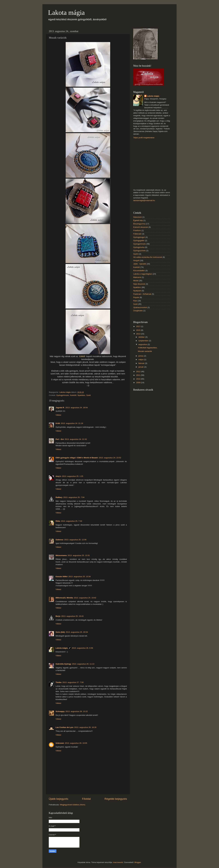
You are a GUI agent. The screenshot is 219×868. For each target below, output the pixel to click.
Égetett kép (138, 220)
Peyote (136, 297)
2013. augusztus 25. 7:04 (74, 497)
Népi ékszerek (139, 284)
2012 (139, 372)
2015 (139, 330)
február (142, 363)
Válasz (58, 415)
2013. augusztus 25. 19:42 (85, 598)
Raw (135, 301)
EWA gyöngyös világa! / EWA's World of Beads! (77, 458)
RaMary (59, 497)
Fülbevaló (137, 234)
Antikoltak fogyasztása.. (148, 348)
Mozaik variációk (145, 351)
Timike (59, 682)
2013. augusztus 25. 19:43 (72, 616)
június (141, 356)
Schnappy (60, 711)
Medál (136, 281)
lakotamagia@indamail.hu (144, 200)
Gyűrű (136, 254)
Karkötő (73, 395)
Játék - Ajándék (140, 264)
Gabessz (59, 540)
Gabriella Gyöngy (63, 664)
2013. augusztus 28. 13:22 (77, 711)
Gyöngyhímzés (63, 395)
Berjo (58, 616)
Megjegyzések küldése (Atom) (73, 805)
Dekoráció (138, 217)
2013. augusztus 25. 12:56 (75, 540)
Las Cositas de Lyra (64, 727)
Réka (58, 521)
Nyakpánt (137, 291)
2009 (139, 383)
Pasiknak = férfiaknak (142, 294)
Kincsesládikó (139, 271)
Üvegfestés (138, 311)
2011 (139, 375)
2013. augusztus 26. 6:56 (82, 648)
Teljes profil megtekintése (144, 138)
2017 (139, 326)
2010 (139, 379)
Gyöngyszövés (139, 251)
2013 (139, 334)
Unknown (60, 743)
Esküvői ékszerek (141, 227)
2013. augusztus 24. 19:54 (77, 408)
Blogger (138, 862)
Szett (88, 395)
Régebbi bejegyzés (116, 799)
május (141, 360)
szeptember (144, 341)
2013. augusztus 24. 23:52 (110, 458)
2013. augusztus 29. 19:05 (76, 743)
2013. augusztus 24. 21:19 (72, 423)
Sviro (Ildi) (60, 632)
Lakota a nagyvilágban (143, 274)
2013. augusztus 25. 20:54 (77, 632)
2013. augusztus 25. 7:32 (72, 521)
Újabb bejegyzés (59, 799)
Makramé (137, 277)
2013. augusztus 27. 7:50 (73, 682)
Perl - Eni (60, 439)
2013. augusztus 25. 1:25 (73, 476)
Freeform (137, 230)
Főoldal (86, 799)
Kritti (58, 423)
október (142, 337)
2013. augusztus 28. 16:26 (85, 727)
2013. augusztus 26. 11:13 (83, 664)
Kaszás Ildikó (62, 577)
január (141, 367)
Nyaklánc (81, 395)
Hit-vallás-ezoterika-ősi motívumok (148, 257)
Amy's (58, 476)
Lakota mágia (66, 12)
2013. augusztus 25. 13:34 (80, 577)
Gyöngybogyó (139, 237)
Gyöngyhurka (139, 247)
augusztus (143, 344)
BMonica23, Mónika (64, 598)
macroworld (118, 862)
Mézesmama (61, 555)
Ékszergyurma (139, 224)
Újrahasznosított (140, 307)
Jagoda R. (60, 408)
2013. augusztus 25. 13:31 (79, 555)
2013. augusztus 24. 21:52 (76, 439)
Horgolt (136, 260)
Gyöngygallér (139, 241)
